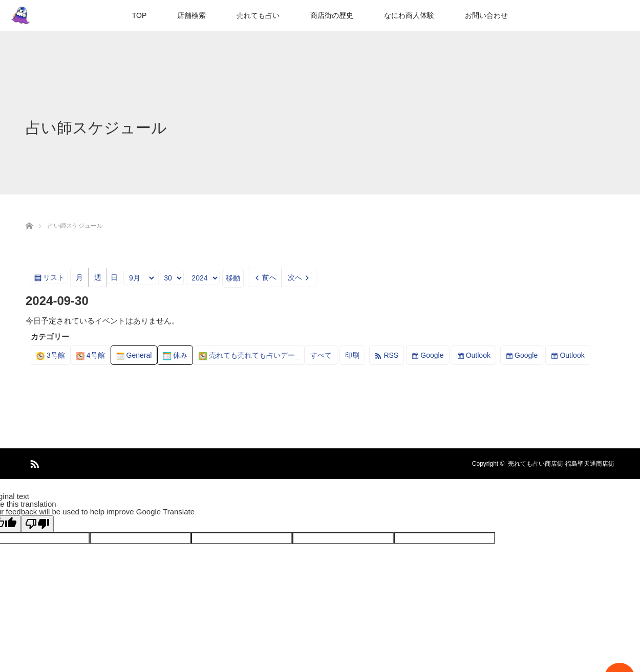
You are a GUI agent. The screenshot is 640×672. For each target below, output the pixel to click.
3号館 (51, 355)
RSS (391, 355)
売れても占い (258, 15)
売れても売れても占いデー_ (249, 355)
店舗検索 (191, 15)
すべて (321, 355)
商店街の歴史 (332, 15)
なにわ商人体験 (409, 15)
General (134, 355)
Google (432, 355)
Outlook (478, 355)
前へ (269, 277)
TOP (140, 15)
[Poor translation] (37, 524)
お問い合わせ (486, 15)
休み (175, 355)
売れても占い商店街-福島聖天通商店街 (561, 464)
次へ (295, 277)
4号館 (91, 355)
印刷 (355, 357)
